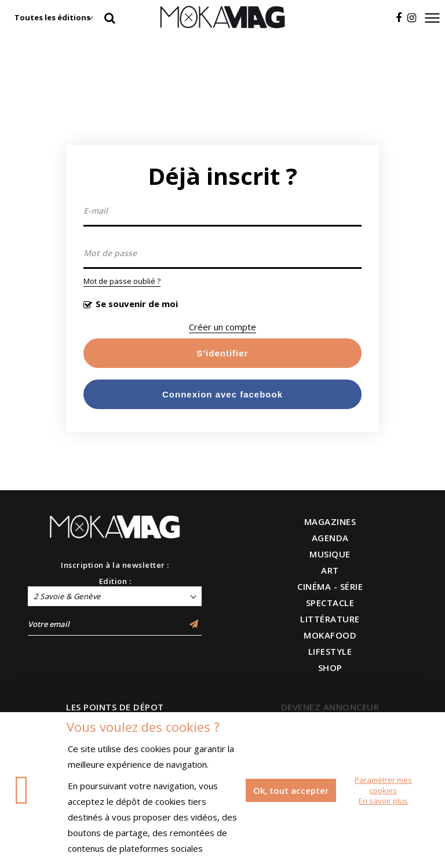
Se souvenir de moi (137, 304)
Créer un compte (222, 327)
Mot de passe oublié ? (122, 281)
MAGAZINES (330, 521)
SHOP (330, 668)
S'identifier (223, 353)
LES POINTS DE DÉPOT (115, 707)
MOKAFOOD (330, 635)
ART (330, 570)
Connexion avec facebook (222, 394)
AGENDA (330, 538)
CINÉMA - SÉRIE (330, 586)
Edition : (115, 581)
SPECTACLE (330, 603)
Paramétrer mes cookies (383, 785)
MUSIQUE (330, 554)
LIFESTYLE (330, 651)
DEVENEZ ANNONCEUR (330, 707)
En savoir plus (383, 801)
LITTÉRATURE (330, 619)
